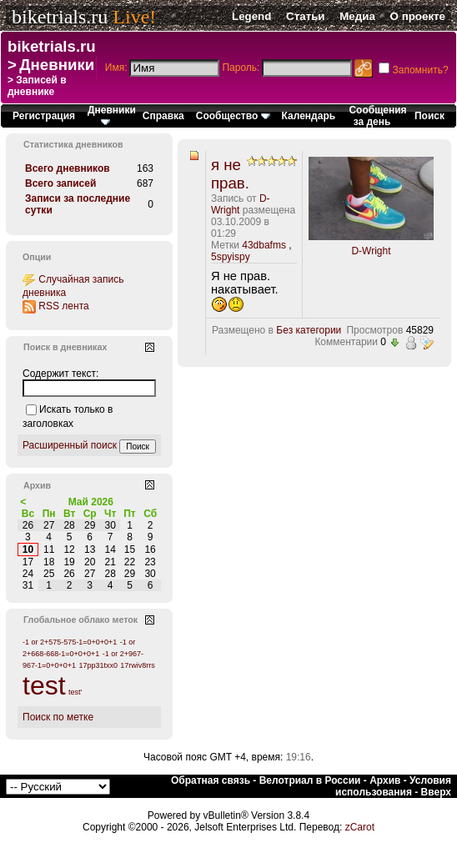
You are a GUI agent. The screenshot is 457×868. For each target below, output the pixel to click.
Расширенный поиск (70, 445)
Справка (163, 116)
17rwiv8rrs (138, 665)
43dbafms (264, 245)
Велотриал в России (310, 780)
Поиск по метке (58, 717)
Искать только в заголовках (68, 416)
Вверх (436, 792)
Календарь (309, 116)
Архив (385, 780)
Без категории (309, 330)
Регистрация (44, 116)
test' (75, 692)
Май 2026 (91, 502)
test (44, 685)
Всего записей (60, 183)
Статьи (305, 16)
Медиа (357, 16)
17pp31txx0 (98, 665)
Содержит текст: (60, 374)
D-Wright (371, 251)
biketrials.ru (60, 17)
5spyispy (231, 257)
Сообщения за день (377, 116)
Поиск (429, 116)
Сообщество (233, 116)
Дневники (57, 65)
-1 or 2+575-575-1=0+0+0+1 (70, 642)
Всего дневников (68, 168)
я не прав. (230, 174)
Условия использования (393, 786)
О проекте (418, 16)
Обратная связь (211, 780)
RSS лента (63, 306)
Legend (251, 16)
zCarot (360, 827)
